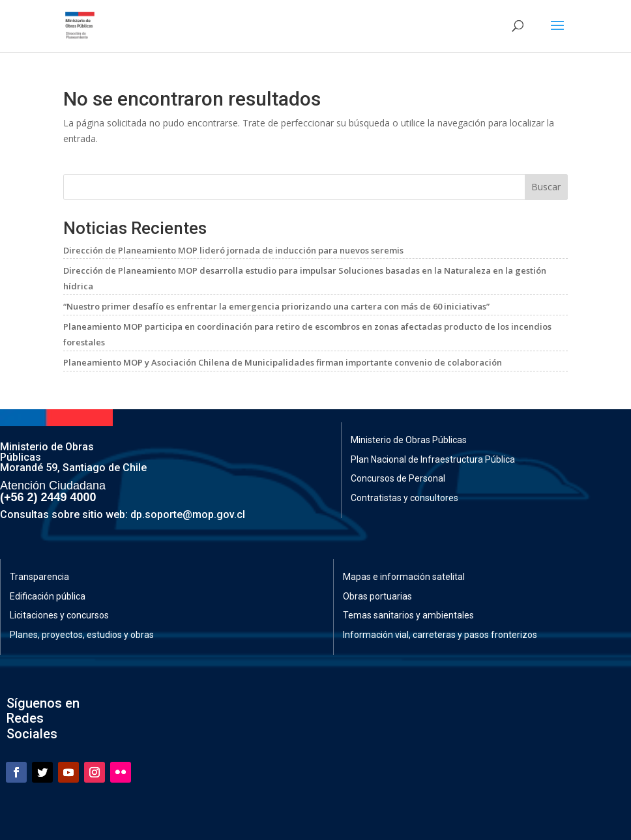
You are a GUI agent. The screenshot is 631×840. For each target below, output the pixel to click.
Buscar (546, 187)
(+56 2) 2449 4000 (48, 497)
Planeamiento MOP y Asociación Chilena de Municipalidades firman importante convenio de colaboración (283, 362)
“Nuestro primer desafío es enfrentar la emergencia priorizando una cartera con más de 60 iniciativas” (276, 306)
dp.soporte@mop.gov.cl (188, 514)
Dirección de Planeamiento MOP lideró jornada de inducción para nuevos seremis (233, 250)
